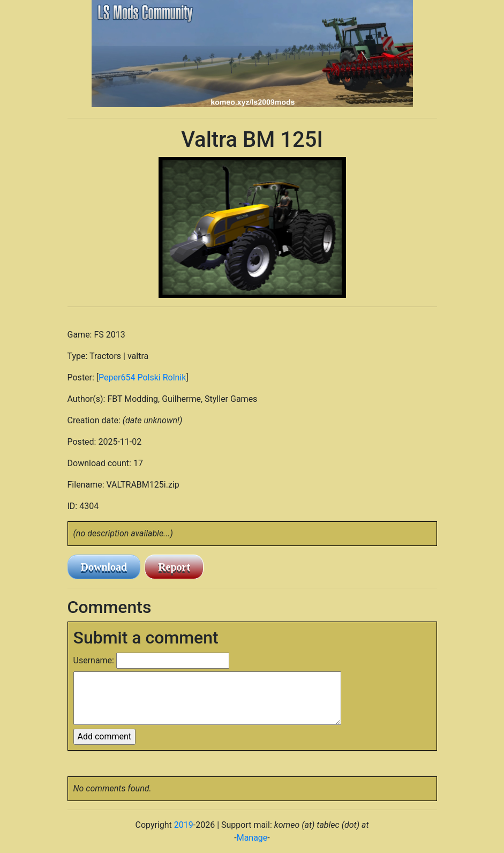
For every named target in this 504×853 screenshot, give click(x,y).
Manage (252, 838)
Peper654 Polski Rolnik (142, 377)
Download (104, 567)
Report (174, 567)
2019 (184, 825)
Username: (94, 660)
